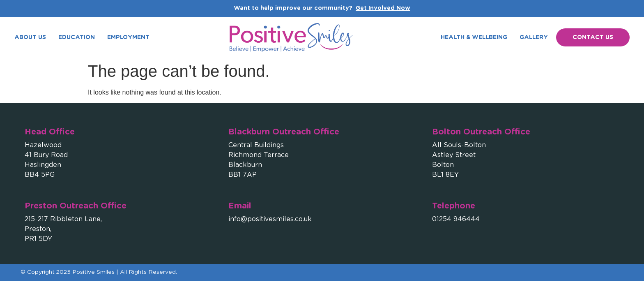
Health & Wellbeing (474, 37)
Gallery (534, 37)
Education (77, 37)
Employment (128, 37)
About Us (30, 37)
